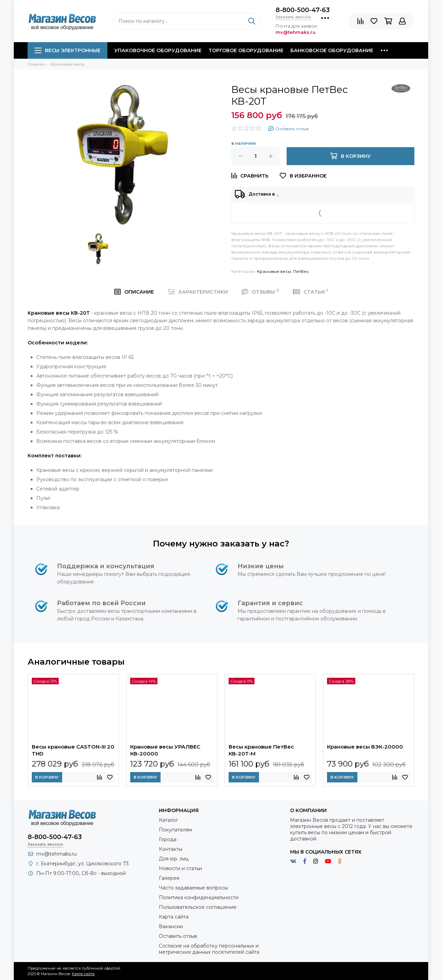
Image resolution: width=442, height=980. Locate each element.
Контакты (171, 849)
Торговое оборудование (246, 50)
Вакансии (171, 926)
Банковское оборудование (332, 50)
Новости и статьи (180, 868)
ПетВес (301, 271)
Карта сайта (174, 917)
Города (168, 839)
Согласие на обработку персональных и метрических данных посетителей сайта (209, 949)
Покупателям (175, 830)
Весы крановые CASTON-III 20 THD (73, 750)
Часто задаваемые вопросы (193, 888)
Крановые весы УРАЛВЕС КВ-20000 (165, 750)
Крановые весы (274, 271)
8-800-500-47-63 (303, 10)
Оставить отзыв (178, 936)
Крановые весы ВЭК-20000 (365, 747)
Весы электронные (68, 50)
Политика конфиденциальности (199, 897)
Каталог (169, 820)
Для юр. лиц (174, 859)
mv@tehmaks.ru (56, 854)
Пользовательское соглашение (198, 907)
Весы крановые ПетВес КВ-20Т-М (261, 750)
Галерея (169, 878)
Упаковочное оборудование (158, 50)
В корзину (47, 777)
